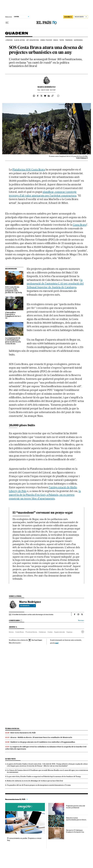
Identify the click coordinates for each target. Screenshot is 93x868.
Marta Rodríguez (46, 87)
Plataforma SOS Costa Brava (29, 170)
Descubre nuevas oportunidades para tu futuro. (76, 819)
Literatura (9, 40)
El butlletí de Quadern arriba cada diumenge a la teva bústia (33, 614)
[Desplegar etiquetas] (83, 632)
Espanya (69, 632)
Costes (50, 632)
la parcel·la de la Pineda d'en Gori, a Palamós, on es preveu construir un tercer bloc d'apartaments (45, 495)
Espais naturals (59, 632)
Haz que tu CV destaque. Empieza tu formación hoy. (75, 831)
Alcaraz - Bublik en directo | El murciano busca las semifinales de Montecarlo (41, 737)
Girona (11, 632)
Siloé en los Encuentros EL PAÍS (23, 733)
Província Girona (31, 632)
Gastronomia (78, 40)
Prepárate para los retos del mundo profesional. (75, 807)
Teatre (62, 40)
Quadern (17, 34)
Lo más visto (10, 759)
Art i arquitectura (33, 40)
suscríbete (68, 17)
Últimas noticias (12, 729)
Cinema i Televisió (46, 40)
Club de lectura (20, 40)
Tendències (69, 40)
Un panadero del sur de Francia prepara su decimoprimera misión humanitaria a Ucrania (39, 785)
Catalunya (42, 632)
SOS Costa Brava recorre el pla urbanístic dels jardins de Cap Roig (14, 290)
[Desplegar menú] (7, 23)
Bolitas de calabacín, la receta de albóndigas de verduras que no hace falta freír (35, 781)
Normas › (81, 620)
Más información (15, 643)
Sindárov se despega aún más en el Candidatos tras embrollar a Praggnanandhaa (43, 742)
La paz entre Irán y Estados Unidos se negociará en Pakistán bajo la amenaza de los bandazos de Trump (44, 776)
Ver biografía (27, 606)
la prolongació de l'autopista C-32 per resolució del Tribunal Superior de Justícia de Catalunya (55, 284)
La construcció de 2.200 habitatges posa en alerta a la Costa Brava (13, 341)
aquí (57, 643)
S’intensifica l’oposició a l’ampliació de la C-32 (13, 315)
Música (56, 40)
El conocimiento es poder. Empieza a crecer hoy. (24, 839)
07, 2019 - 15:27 (48, 90)
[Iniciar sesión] (81, 17)
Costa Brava (80, 225)
